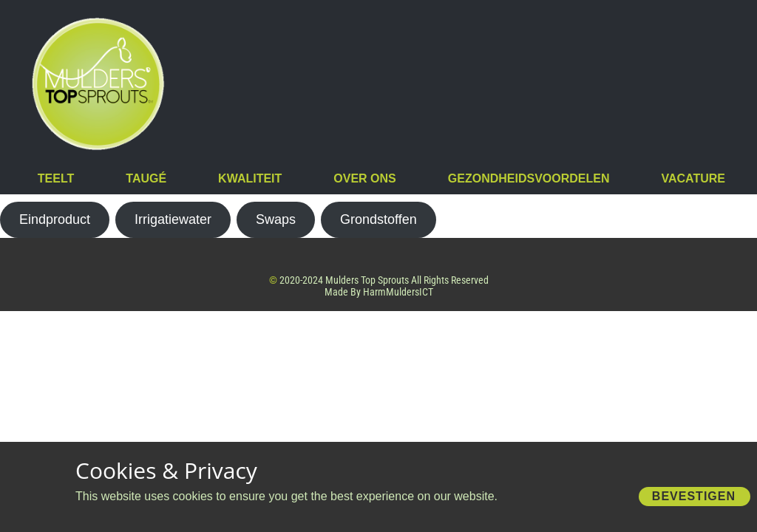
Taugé (146, 178)
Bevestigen (694, 496)
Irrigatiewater (173, 219)
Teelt (56, 178)
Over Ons (364, 178)
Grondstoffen (378, 219)
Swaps (276, 219)
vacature (693, 178)
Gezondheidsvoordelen (529, 178)
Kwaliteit (250, 178)
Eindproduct (55, 219)
